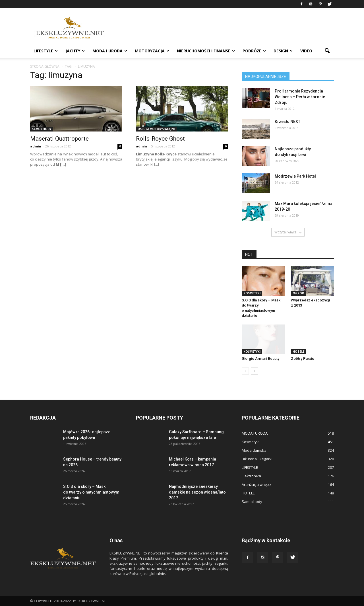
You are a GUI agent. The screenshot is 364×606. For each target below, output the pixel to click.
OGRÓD (298, 293)
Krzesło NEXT (288, 122)
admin (36, 146)
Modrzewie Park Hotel (295, 176)
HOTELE (299, 352)
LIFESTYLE (46, 51)
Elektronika (251, 476)
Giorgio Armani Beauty (260, 359)
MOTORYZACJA (152, 51)
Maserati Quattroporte (59, 139)
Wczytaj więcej (288, 232)
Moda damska (254, 450)
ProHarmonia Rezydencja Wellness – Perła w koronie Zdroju (300, 97)
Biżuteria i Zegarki (257, 459)
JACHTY (75, 51)
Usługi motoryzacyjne (157, 129)
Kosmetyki (252, 293)
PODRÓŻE (254, 51)
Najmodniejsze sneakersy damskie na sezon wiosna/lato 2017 (197, 492)
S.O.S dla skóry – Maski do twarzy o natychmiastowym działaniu (91, 492)
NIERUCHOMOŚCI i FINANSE (206, 51)
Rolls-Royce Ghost (160, 139)
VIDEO (306, 51)
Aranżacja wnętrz (257, 484)
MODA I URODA (110, 51)
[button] (327, 51)
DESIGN (283, 51)
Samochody (42, 129)
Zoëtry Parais (302, 359)
